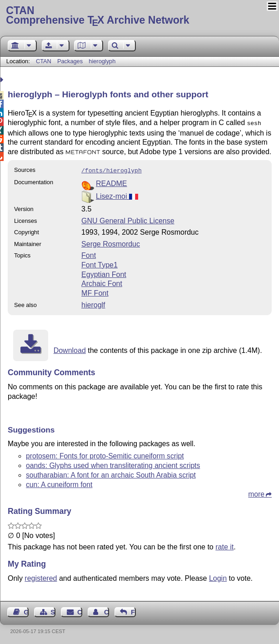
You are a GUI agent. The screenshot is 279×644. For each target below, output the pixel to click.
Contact (80, 610)
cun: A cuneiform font (59, 483)
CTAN (44, 61)
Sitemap (53, 610)
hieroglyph (102, 61)
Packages (71, 61)
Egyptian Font (104, 273)
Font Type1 (100, 263)
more (256, 492)
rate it (224, 545)
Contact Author (107, 610)
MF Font (95, 291)
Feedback (133, 610)
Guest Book (26, 610)
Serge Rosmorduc (111, 242)
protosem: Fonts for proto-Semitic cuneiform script (105, 454)
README (111, 182)
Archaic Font (102, 282)
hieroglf (93, 303)
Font (89, 254)
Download (70, 349)
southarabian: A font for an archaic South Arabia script (111, 473)
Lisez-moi (117, 194)
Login (218, 576)
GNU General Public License (128, 219)
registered (41, 576)
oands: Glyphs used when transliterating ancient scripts (113, 464)
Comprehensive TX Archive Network (139, 16)
